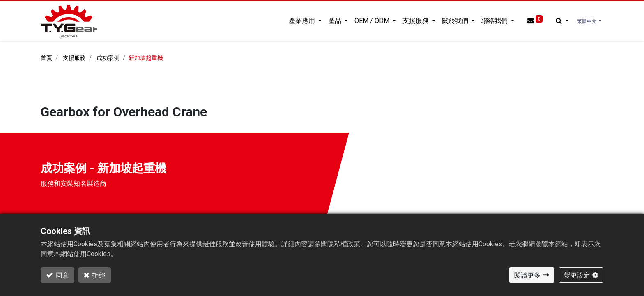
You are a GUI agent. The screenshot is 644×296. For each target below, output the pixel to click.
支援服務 (74, 58)
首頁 (46, 58)
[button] (562, 21)
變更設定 (577, 275)
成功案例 (108, 58)
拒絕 (98, 275)
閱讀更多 (527, 275)
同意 (62, 275)
